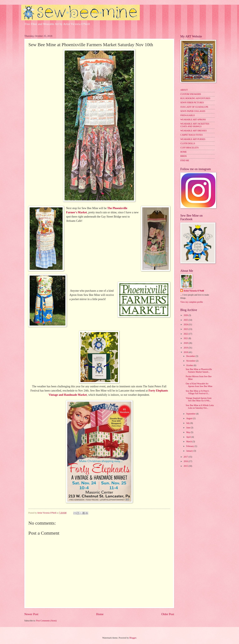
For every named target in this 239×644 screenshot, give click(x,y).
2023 (186, 329)
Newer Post (31, 614)
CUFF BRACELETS (189, 148)
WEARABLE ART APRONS (193, 120)
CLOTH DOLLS (188, 143)
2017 (186, 457)
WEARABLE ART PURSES (193, 139)
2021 (186, 338)
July (188, 423)
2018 (186, 352)
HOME (184, 152)
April (189, 437)
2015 (186, 466)
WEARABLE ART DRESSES (193, 131)
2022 (186, 334)
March (189, 442)
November (191, 361)
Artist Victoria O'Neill (194, 291)
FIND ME (185, 160)
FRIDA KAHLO (188, 115)
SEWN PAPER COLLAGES (193, 111)
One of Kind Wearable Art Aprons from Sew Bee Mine (199, 385)
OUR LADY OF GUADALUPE (194, 107)
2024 (186, 324)
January (190, 451)
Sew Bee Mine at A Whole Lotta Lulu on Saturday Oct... (200, 407)
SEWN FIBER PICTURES (192, 103)
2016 (186, 461)
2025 (186, 320)
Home (100, 614)
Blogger (133, 638)
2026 (186, 315)
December (191, 356)
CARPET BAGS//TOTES (191, 135)
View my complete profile (192, 302)
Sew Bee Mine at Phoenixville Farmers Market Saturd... (199, 371)
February (190, 446)
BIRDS (184, 156)
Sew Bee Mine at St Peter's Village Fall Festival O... (197, 392)
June (189, 428)
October (190, 365)
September (191, 414)
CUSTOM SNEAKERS (191, 94)
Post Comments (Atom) (46, 621)
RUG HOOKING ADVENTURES (195, 98)
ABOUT (184, 90)
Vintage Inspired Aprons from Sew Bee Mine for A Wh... (199, 399)
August (190, 418)
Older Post (168, 614)
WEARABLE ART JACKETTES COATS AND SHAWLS (195, 125)
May (189, 432)
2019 (186, 348)
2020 (186, 343)
